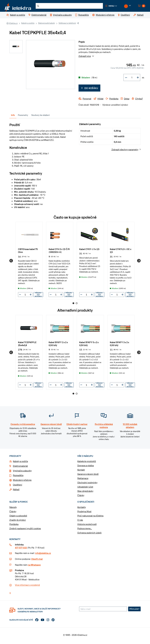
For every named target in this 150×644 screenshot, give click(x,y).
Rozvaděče (18, 477)
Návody (13, 509)
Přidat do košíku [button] (38, 296)
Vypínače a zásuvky (22, 472)
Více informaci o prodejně (27, 586)
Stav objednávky (85, 493)
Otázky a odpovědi (18, 517)
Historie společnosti (87, 526)
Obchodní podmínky (87, 484)
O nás (80, 522)
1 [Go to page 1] (73, 305)
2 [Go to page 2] (77, 305)
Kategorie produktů (87, 463)
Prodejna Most (84, 513)
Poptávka (14, 526)
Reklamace (83, 480)
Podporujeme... (85, 530)
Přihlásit (134, 611)
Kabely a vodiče (28, 25)
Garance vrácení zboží (88, 476)
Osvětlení (18, 486)
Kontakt (81, 471)
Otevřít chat (37, 561)
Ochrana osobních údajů (89, 534)
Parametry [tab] (23, 117)
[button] (117, 7)
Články (81, 497)
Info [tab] (13, 117)
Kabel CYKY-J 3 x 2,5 (89, 251)
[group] (29, 262)
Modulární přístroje (22, 482)
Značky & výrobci (18, 522)
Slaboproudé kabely (47, 25)
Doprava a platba (86, 467)
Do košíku (89, 90)
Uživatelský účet (85, 489)
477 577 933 (21, 549)
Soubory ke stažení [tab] (41, 117)
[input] (25, 296)
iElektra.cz (13, 25)
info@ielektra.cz (43, 555)
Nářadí (16, 491)
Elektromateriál (20, 468)
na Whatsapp (34, 566)
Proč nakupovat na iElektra (90, 517)
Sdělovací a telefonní (67, 25)
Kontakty (82, 509)
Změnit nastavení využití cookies (25, 530)
